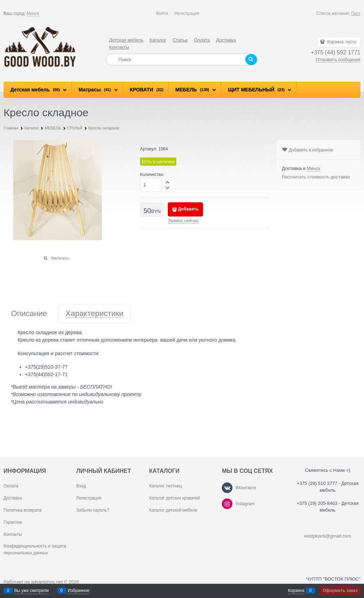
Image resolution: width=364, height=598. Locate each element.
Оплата (202, 40)
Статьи (180, 40)
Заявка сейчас (183, 221)
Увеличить (60, 258)
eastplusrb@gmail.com (327, 536)
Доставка (226, 40)
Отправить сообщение (338, 60)
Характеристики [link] (94, 314)
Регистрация (187, 14)
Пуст (356, 14)
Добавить (188, 209)
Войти (162, 14)
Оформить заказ (340, 591)
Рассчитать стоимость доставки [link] (316, 177)
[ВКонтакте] (227, 488)
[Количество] (151, 185)
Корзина (296, 591)
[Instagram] (227, 504)
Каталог (158, 40)
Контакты (119, 47)
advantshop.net (47, 582)
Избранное (79, 591)
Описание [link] (29, 314)
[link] (33, 14)
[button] (168, 182)
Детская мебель (126, 40)
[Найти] (251, 60)
